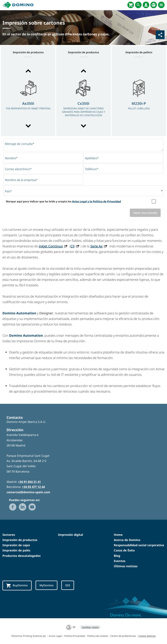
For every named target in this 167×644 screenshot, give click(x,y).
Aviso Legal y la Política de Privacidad (96, 201)
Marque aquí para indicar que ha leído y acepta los (63, 201)
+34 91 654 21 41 (29, 482)
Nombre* (11, 158)
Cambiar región (90, 627)
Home (118, 535)
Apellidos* (92, 158)
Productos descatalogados (22, 556)
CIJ (73, 246)
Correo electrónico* (18, 169)
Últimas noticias (126, 566)
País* (8, 191)
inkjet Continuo (51, 246)
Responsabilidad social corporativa (139, 545)
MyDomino (48, 586)
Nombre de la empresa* (21, 180)
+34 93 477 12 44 (33, 487)
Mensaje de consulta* (20, 144)
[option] (28, 99)
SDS (70, 586)
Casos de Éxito (124, 551)
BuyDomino (18, 586)
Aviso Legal (55, 636)
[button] (28, 71)
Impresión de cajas (16, 545)
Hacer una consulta (144, 213)
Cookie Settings (147, 636)
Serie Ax (96, 246)
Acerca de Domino (127, 540)
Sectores (9, 535)
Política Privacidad (75, 636)
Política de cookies (98, 636)
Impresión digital (71, 535)
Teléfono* (92, 169)
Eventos (120, 561)
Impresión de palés (16, 551)
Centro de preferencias (123, 636)
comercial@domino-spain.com (28, 492)
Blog (117, 556)
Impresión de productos (20, 540)
